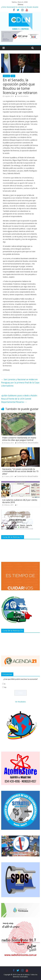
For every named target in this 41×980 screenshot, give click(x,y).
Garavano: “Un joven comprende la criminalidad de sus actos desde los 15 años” (20, 471)
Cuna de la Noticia (23, 96)
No (5, 687)
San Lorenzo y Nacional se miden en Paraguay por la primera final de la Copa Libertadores (20, 383)
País (13, 76)
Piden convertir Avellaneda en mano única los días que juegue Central (19, 439)
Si (5, 684)
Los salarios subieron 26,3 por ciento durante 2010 (20, 501)
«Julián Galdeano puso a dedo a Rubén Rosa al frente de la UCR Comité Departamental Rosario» (19, 399)
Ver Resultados (20, 702)
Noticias (6, 76)
